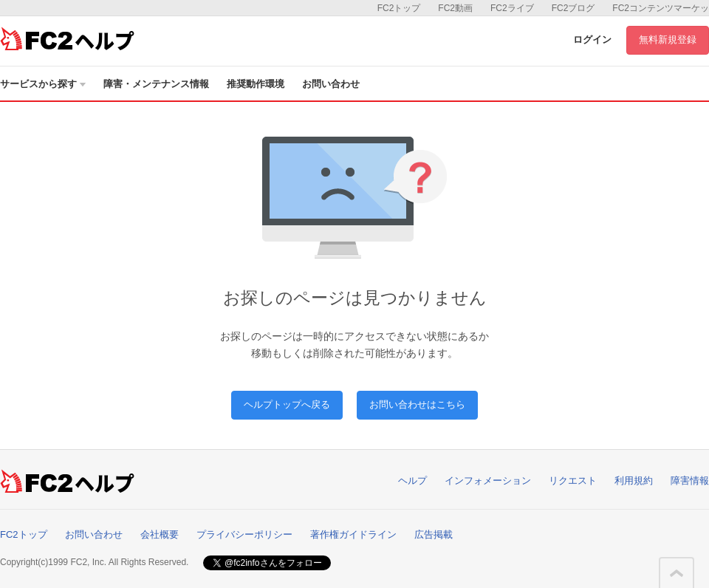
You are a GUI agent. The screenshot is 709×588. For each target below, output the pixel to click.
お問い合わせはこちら (417, 404)
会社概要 (160, 534)
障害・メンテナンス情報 (156, 84)
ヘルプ (412, 481)
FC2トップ (399, 8)
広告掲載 (434, 534)
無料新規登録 (668, 40)
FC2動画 (455, 8)
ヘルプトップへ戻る (287, 404)
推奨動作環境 (256, 84)
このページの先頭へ (677, 573)
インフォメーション (488, 481)
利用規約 (634, 481)
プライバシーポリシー (244, 534)
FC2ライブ (512, 8)
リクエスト (573, 481)
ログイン (592, 40)
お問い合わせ (331, 84)
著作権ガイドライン (353, 534)
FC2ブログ (573, 8)
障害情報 (690, 481)
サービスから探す (43, 84)
